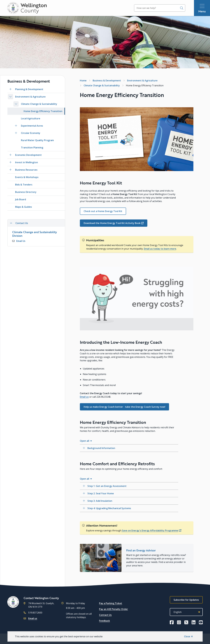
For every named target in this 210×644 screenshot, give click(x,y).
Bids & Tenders (24, 185)
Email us (84, 397)
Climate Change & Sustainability (39, 104)
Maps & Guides (24, 207)
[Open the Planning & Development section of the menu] (10, 89)
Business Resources (26, 170)
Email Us (21, 241)
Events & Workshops (27, 177)
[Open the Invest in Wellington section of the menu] (10, 162)
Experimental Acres (32, 126)
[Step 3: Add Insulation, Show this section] (129, 501)
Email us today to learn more (160, 249)
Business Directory (26, 192)
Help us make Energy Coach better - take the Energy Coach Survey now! (124, 407)
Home (83, 81)
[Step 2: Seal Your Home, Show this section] (129, 493)
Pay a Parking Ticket (111, 603)
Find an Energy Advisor (141, 550)
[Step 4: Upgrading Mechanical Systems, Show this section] (129, 508)
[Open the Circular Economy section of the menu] (16, 133)
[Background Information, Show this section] (129, 448)
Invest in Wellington (27, 162)
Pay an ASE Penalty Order (114, 609)
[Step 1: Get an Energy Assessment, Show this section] (129, 486)
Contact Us (105, 615)
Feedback (104, 621)
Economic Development (28, 155)
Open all (85, 441)
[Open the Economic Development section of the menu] (10, 155)
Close (187, 636)
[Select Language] (186, 612)
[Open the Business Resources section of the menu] (10, 170)
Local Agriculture (31, 118)
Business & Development (107, 81)
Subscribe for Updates (186, 600)
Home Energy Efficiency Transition (43, 111)
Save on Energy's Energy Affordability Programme (150, 530)
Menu (202, 11)
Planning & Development (29, 89)
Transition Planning (32, 148)
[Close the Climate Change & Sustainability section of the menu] (16, 104)
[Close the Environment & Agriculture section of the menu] (10, 97)
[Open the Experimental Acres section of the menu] (16, 126)
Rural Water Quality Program (37, 140)
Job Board (21, 199)
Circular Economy (31, 133)
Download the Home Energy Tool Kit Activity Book (112, 223)
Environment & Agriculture (30, 97)
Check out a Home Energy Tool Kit (103, 211)
